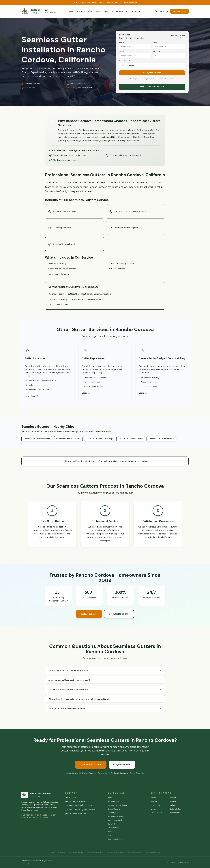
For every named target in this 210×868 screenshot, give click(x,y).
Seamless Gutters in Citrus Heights (100, 439)
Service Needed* (125, 61)
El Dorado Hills (176, 809)
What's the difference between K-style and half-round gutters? (105, 699)
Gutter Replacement (116, 816)
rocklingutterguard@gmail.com (77, 802)
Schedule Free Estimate (91, 765)
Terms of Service (183, 862)
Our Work (81, 11)
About (98, 11)
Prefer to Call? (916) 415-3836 (152, 87)
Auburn (173, 805)
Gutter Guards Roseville (75, 853)
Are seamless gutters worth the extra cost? (105, 680)
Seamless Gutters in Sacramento (37, 439)
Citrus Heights (156, 813)
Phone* (156, 43)
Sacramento (175, 813)
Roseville (174, 798)
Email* (121, 52)
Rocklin (154, 798)
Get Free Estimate (89, 614)
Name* (121, 43)
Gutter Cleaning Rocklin (152, 853)
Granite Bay (155, 805)
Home (71, 11)
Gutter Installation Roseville (114, 853)
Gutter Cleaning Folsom (134, 853)
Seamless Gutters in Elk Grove (68, 439)
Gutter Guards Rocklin (57, 853)
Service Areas (120, 11)
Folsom (154, 802)
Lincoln (173, 802)
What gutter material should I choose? (105, 708)
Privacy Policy (171, 862)
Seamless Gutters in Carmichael (161, 439)
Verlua (30, 864)
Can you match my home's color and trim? (105, 689)
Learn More (32, 396)
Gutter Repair (113, 813)
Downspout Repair (115, 820)
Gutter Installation (115, 802)
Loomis (154, 809)
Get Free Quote (179, 11)
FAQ (106, 11)
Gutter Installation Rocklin (94, 853)
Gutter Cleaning (114, 809)
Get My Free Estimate (152, 73)
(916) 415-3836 (162, 11)
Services (138, 11)
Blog (90, 11)
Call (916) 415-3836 (119, 614)
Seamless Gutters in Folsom (132, 439)
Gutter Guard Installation (117, 805)
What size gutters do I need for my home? (105, 670)
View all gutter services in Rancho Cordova (128, 461)
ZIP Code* (156, 52)
